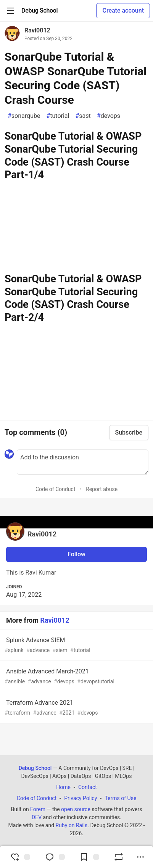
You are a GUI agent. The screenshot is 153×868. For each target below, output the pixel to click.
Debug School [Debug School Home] (35, 768)
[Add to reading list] (89, 857)
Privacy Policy (81, 798)
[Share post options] (140, 857)
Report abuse (102, 489)
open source (76, 809)
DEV (37, 817)
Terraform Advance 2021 (76, 708)
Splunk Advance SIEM (76, 645)
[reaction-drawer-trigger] (20, 857)
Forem (38, 809)
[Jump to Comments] (55, 857)
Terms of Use (120, 798)
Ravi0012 (37, 30)
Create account (123, 10)
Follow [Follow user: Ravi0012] (76, 554)
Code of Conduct (56, 489)
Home (63, 787)
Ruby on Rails (72, 825)
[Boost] (119, 857)
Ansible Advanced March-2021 (76, 677)
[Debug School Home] (39, 11)
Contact (88, 787)
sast (83, 116)
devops (109, 116)
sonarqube (24, 116)
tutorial (58, 116)
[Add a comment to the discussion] (83, 462)
